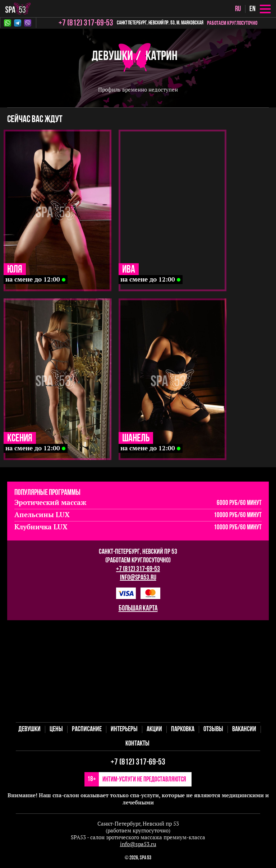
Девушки (112, 57)
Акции (154, 729)
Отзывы (213, 729)
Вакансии (244, 729)
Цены (56, 729)
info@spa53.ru (138, 578)
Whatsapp (8, 23)
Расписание (87, 729)
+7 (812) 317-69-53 (138, 569)
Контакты (137, 744)
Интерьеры (124, 729)
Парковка (183, 729)
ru (238, 9)
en (252, 9)
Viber (28, 23)
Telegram (18, 23)
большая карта (138, 609)
